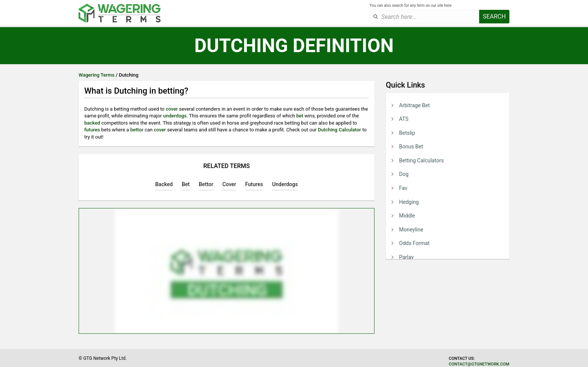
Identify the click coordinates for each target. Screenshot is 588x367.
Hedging (409, 202)
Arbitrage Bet (414, 105)
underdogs (175, 116)
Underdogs (285, 184)
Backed (164, 184)
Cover (229, 184)
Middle (407, 216)
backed (92, 123)
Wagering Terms (97, 75)
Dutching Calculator (340, 130)
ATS (404, 119)
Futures (254, 184)
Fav (403, 188)
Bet (186, 184)
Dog (404, 174)
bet (300, 116)
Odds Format (414, 243)
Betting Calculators (421, 160)
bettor (137, 130)
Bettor (206, 184)
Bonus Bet (411, 146)
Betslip (407, 133)
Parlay (406, 257)
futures (92, 130)
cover (172, 109)
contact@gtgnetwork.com (479, 364)
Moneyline (411, 230)
